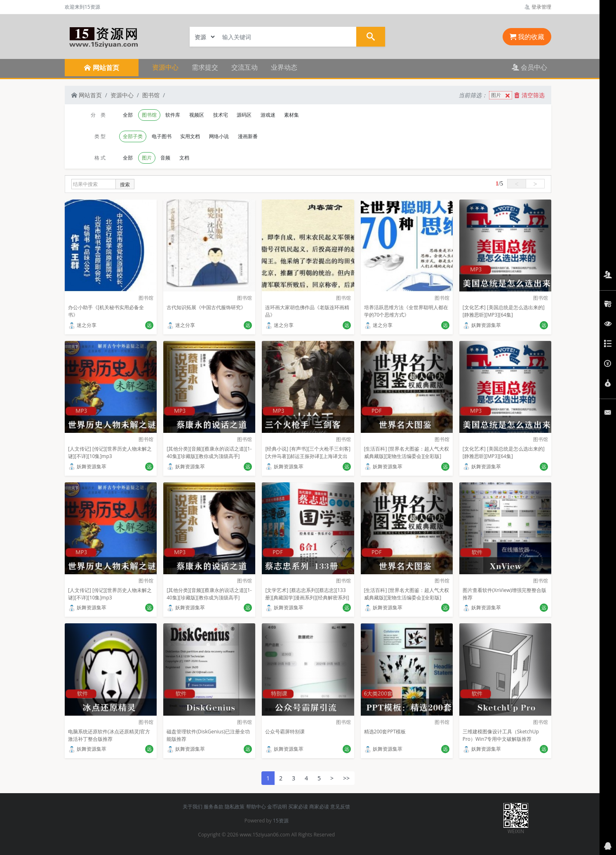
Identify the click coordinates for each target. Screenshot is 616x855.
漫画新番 (248, 136)
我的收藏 (527, 37)
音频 (165, 158)
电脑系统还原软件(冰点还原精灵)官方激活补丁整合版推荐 (109, 735)
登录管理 (538, 7)
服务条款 (214, 807)
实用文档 (190, 136)
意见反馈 (340, 807)
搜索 (125, 184)
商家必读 (319, 807)
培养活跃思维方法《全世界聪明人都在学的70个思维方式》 (406, 311)
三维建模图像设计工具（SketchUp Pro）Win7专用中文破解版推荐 (501, 735)
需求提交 (205, 67)
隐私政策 (235, 807)
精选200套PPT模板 (385, 732)
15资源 (281, 821)
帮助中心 (256, 807)
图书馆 (151, 95)
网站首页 (87, 95)
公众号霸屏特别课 (285, 732)
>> (346, 778)
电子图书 (162, 136)
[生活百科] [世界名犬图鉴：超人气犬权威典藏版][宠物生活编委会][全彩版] (407, 452)
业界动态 (284, 67)
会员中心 (529, 67)
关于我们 (193, 807)
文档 (184, 158)
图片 (501, 95)
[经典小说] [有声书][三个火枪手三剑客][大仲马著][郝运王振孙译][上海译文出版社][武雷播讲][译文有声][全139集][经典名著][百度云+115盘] (308, 460)
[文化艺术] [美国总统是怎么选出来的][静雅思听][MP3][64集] (504, 311)
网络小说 (219, 136)
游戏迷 (268, 115)
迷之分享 (82, 325)
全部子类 (133, 136)
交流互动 (245, 67)
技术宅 (221, 115)
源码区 (244, 115)
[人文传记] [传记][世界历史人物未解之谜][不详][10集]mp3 (110, 452)
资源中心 (165, 67)
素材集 (292, 115)
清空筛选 (529, 95)
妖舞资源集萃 (482, 325)
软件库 (173, 115)
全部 (128, 115)
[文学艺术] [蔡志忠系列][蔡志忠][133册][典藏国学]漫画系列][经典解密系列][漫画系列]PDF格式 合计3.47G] (307, 598)
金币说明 (277, 807)
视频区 (197, 115)
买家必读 (298, 807)
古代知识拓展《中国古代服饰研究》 (206, 307)
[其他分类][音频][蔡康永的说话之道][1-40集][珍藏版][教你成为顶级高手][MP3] (209, 456)
